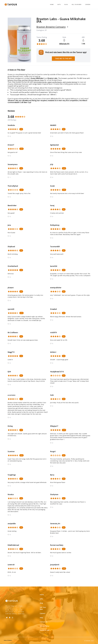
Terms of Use (44, 630)
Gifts (59, 4)
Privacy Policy (45, 626)
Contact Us (44, 622)
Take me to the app (63, 59)
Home (52, 4)
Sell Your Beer (77, 4)
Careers (88, 4)
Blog (66, 4)
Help (41, 618)
